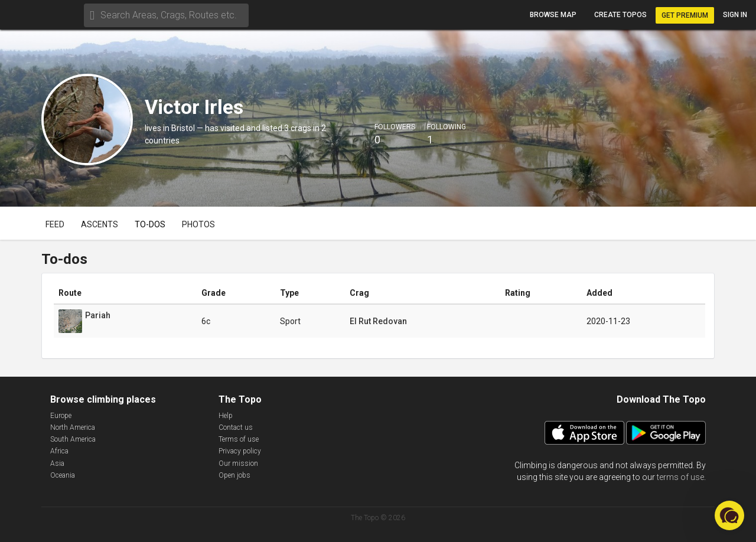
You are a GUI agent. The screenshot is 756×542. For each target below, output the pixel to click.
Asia (57, 463)
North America (73, 427)
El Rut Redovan (378, 321)
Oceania (63, 475)
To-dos (150, 224)
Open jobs (234, 475)
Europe (61, 416)
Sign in (735, 15)
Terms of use (239, 439)
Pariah (98, 315)
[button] (729, 515)
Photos (198, 224)
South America (73, 439)
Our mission (238, 463)
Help (226, 416)
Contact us (236, 427)
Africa (59, 451)
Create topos (620, 15)
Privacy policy (240, 451)
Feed (55, 224)
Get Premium (685, 15)
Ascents (100, 224)
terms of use (680, 477)
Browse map (553, 15)
